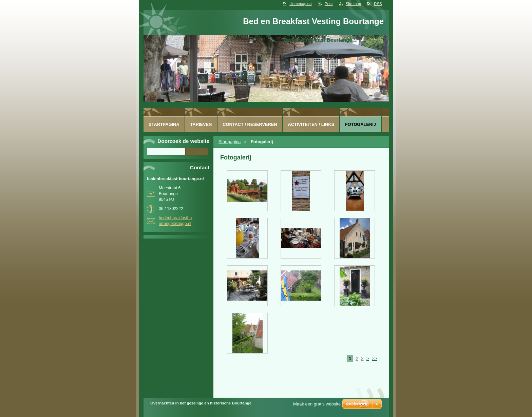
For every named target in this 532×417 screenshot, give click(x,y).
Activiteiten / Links (311, 124)
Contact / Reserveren (250, 124)
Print (329, 4)
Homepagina (300, 4)
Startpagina (230, 142)
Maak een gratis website (317, 404)
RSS (378, 4)
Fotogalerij (360, 124)
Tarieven (201, 124)
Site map (353, 4)
